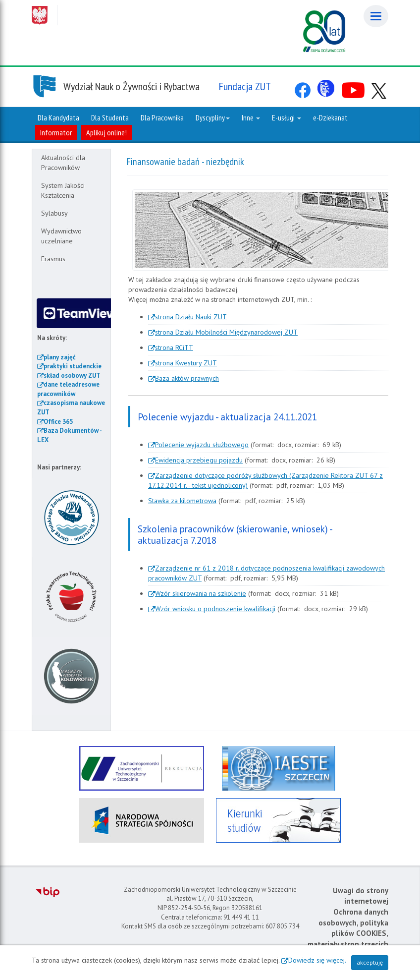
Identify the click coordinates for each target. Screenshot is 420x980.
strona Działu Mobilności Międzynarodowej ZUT (226, 332)
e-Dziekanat (330, 117)
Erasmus (53, 259)
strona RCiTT (174, 347)
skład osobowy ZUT (72, 375)
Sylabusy (54, 213)
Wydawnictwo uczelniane (61, 236)
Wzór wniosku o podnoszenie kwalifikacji (215, 609)
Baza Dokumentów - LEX (69, 435)
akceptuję (370, 962)
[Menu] (376, 16)
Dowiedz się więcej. (317, 960)
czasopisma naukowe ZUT (71, 407)
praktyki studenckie (73, 366)
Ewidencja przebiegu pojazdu (199, 460)
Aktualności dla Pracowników (63, 163)
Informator (56, 132)
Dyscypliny (213, 117)
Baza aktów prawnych (187, 378)
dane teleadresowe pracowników (68, 389)
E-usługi (287, 117)
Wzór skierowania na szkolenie (201, 593)
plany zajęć (60, 357)
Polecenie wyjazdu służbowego (202, 445)
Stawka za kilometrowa (182, 501)
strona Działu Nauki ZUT (191, 317)
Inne (251, 117)
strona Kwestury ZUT (186, 363)
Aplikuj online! (106, 132)
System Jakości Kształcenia (63, 190)
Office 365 (58, 422)
